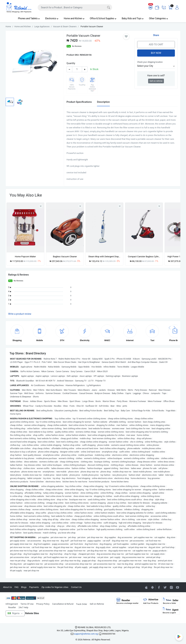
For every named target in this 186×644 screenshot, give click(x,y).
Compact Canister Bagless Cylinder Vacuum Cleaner (144, 257)
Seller (171, 601)
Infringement (12, 604)
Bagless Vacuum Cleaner (65, 257)
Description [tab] (103, 102)
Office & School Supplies (103, 18)
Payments (34, 587)
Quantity (71, 63)
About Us (8, 587)
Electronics (52, 18)
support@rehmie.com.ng (86, 634)
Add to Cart (156, 44)
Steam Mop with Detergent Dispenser (104, 257)
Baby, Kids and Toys (133, 18)
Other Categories (159, 18)
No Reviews (77, 46)
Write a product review (20, 314)
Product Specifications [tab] (79, 102)
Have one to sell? (156, 76)
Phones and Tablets (29, 18)
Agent (171, 610)
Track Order (81, 604)
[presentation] (172, 229)
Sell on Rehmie (97, 604)
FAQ (17, 587)
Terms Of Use (27, 604)
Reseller (12, 607)
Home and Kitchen (74, 18)
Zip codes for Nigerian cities (55, 587)
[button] (156, 66)
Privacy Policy (43, 604)
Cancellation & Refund (63, 604)
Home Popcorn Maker (25, 257)
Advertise (151, 601)
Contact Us (76, 587)
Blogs (24, 587)
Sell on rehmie (156, 81)
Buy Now (156, 53)
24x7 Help (23, 607)
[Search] (75, 7)
